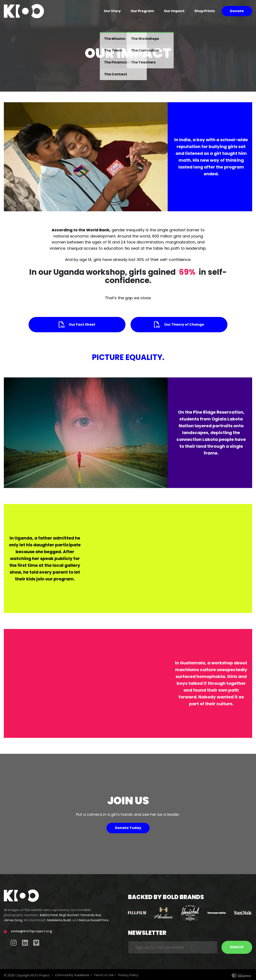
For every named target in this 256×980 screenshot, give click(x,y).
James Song (13, 920)
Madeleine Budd (59, 920)
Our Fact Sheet (82, 325)
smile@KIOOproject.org (31, 931)
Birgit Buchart (69, 915)
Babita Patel (49, 915)
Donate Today (128, 828)
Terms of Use (104, 975)
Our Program (142, 11)
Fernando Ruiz (91, 915)
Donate (237, 11)
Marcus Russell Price (94, 920)
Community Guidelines (72, 975)
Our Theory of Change (184, 325)
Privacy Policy (128, 975)
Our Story (112, 11)
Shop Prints (205, 11)
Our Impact (174, 11)
